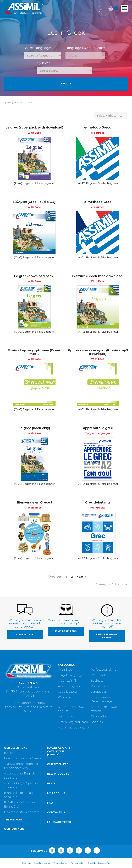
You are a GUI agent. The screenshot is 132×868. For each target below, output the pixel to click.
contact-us (25, 634)
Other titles (99, 717)
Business (97, 681)
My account (56, 793)
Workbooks (99, 675)
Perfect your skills (103, 670)
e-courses (11, 753)
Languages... (99, 692)
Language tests (59, 822)
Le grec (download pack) (34, 276)
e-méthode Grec (98, 202)
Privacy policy (78, 863)
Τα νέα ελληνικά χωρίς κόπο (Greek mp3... (34, 352)
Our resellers (58, 764)
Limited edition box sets (22, 812)
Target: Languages (71, 675)
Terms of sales (60, 863)
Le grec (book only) (34, 428)
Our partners (14, 829)
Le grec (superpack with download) (34, 127)
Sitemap (26, 863)
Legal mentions (42, 863)
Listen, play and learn (73, 722)
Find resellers (66, 631)
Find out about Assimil (107, 636)
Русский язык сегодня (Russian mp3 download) (98, 352)
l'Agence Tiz (104, 863)
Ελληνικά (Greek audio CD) (34, 202)
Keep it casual (68, 692)
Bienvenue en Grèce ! (34, 502)
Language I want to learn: (85, 48)
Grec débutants (98, 502)
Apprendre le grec (98, 428)
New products (58, 774)
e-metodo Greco (98, 127)
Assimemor (66, 717)
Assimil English (69, 686)
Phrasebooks (100, 686)
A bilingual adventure (73, 728)
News (51, 783)
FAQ (50, 803)
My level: (43, 63)
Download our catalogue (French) (59, 751)
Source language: (37, 48)
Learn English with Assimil (23, 758)
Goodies (97, 722)
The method (13, 820)
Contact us (56, 812)
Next (81, 577)
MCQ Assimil (67, 681)
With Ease (65, 670)
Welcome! (65, 697)
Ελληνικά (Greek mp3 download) (98, 276)
